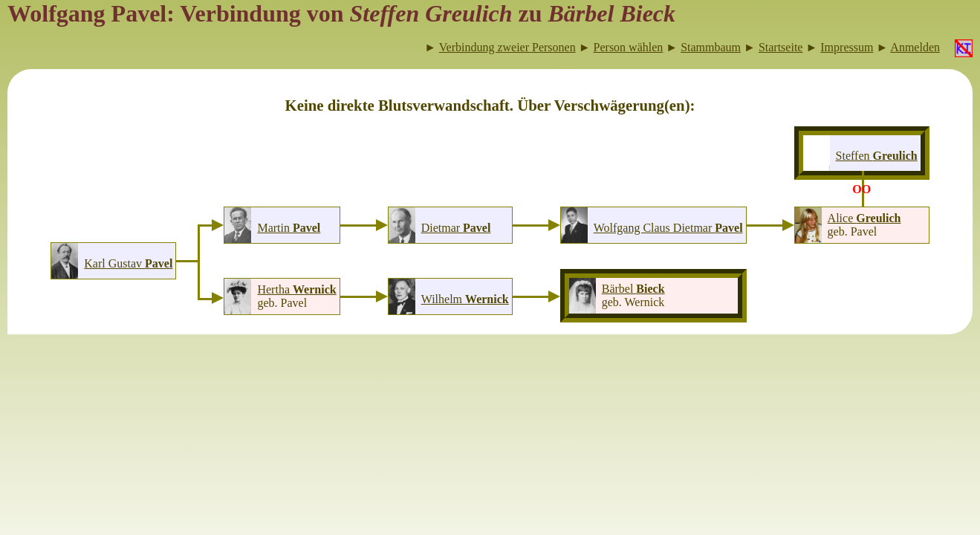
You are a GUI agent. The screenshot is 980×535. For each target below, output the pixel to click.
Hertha (296, 289)
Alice (864, 218)
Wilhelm (465, 299)
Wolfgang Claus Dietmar (668, 228)
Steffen (877, 156)
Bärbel (633, 289)
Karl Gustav (128, 263)
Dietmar (456, 228)
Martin (289, 228)
